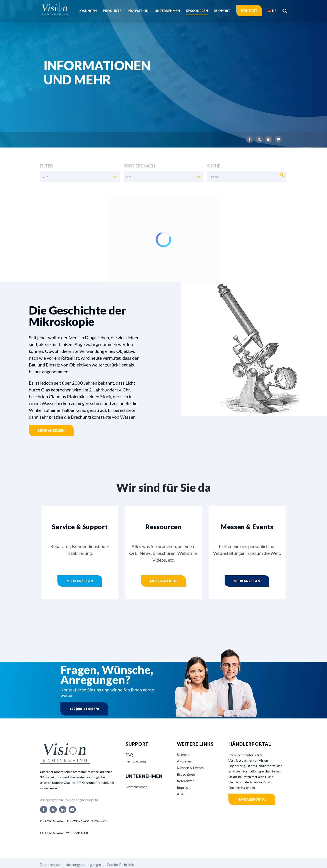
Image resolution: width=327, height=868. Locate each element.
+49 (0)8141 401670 (84, 709)
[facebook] (250, 139)
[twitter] (259, 139)
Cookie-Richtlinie (120, 864)
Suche (214, 166)
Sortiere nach (139, 166)
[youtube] (278, 139)
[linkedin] (269, 139)
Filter (46, 166)
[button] (285, 11)
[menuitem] (272, 11)
